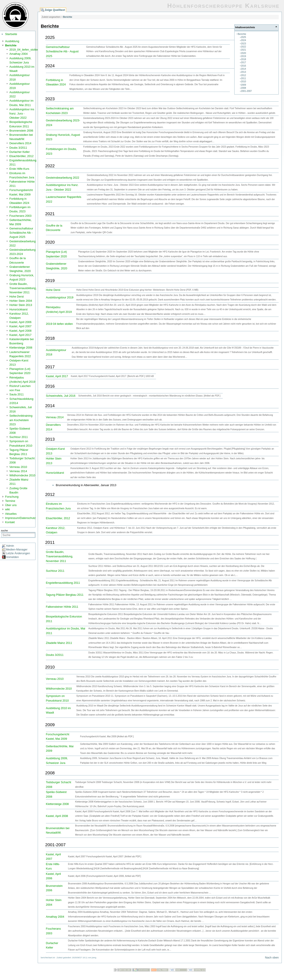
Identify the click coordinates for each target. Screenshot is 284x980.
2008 (244, 88)
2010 (244, 82)
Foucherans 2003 (20, 216)
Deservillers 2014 (20, 143)
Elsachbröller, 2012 (21, 156)
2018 (244, 59)
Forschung (12, 497)
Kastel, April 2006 (20, 322)
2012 (244, 75)
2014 (244, 69)
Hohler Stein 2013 (21, 305)
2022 (244, 47)
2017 (244, 62)
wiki (7, 509)
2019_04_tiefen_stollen (24, 50)
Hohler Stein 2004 (21, 301)
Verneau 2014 (18, 471)
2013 (244, 72)
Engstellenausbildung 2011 (63, 583)
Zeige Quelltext (55, 10)
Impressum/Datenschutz (20, 518)
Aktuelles (11, 514)
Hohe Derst (17, 297)
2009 (244, 85)
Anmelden (12, 557)
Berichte (11, 45)
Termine (10, 501)
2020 (244, 53)
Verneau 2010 (18, 467)
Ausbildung (12, 41)
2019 (244, 56)
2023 (244, 44)
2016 (244, 66)
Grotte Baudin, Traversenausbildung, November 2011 (23, 288)
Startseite (11, 34)
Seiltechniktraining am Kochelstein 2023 (21, 420)
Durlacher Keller (20, 152)
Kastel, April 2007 (20, 326)
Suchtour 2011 (19, 437)
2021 (244, 50)
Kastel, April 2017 (20, 335)
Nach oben (272, 957)
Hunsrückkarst (18, 309)
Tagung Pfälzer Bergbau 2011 (65, 595)
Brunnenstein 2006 (21, 131)
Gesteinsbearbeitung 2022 (63, 178)
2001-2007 (246, 91)
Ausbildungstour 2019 (60, 297)
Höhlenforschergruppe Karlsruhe (223, 6)
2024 (244, 40)
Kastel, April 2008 (20, 331)
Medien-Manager (17, 549)
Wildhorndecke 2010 (22, 475)
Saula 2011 (17, 394)
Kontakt (10, 522)
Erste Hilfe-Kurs (19, 169)
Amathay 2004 (19, 54)
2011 (244, 78)
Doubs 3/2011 (18, 148)
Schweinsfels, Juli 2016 (61, 396)
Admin (10, 546)
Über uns (11, 505)
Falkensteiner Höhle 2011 (62, 607)
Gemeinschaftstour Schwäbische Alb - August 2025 (21, 233)
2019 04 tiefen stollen (59, 324)
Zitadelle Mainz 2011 (59, 643)
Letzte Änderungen (18, 553)
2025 (244, 37)
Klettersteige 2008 (21, 348)
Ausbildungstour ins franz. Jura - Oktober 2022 (22, 113)
